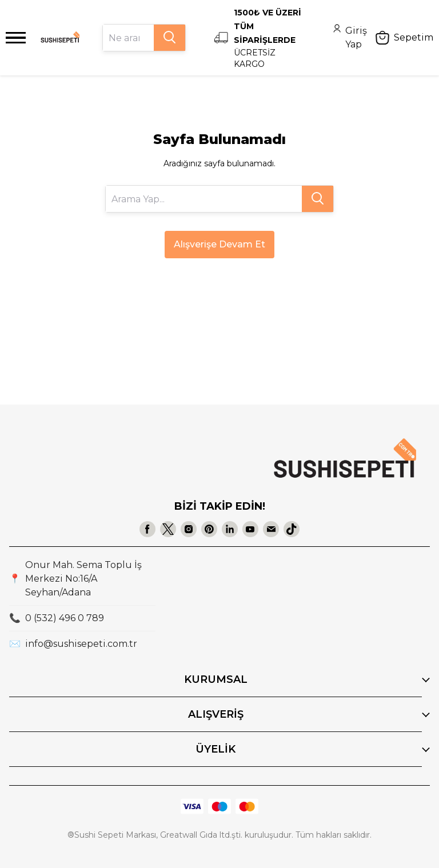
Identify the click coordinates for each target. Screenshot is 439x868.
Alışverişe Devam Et (219, 244)
